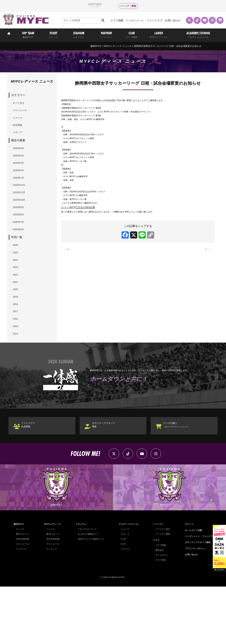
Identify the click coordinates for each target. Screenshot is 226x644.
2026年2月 (21, 185)
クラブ (155, 597)
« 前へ (69, 285)
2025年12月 (22, 203)
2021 (17, 320)
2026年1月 (21, 194)
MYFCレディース (52, 582)
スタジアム (80, 582)
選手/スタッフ (23, 591)
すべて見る (21, 104)
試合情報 (20, 131)
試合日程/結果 (23, 596)
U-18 (122, 596)
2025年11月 (22, 212)
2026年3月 (21, 176)
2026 (17, 275)
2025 (17, 284)
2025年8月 (21, 239)
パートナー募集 (128, 6)
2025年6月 (21, 257)
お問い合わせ (172, 21)
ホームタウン (160, 612)
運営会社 (158, 607)
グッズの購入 (183, 477)
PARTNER (106, 35)
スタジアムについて (87, 586)
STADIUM (79, 35)
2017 (17, 356)
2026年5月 (21, 157)
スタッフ (124, 591)
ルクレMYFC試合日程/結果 (78, 240)
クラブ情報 (117, 21)
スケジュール (23, 113)
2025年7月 (21, 248)
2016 (17, 365)
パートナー (157, 582)
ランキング (22, 606)
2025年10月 (22, 221)
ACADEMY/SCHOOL (198, 35)
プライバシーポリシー (194, 606)
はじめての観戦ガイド (88, 591)
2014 (17, 383)
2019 (17, 338)
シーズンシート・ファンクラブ (144, 21)
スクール (124, 606)
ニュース (20, 122)
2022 (17, 311)
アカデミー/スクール (128, 582)
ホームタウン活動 (192, 588)
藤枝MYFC (96, 46)
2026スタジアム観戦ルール (90, 596)
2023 (17, 302)
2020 (17, 329)
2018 (17, 347)
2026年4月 (21, 167)
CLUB (132, 35)
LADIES (159, 35)
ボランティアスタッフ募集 (109, 477)
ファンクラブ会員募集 (32, 477)
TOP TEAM (28, 35)
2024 (17, 293)
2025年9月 (21, 230)
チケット (187, 582)
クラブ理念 (159, 617)
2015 (17, 374)
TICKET (53, 35)
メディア (20, 140)
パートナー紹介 (162, 586)
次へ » (207, 285)
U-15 (122, 601)
